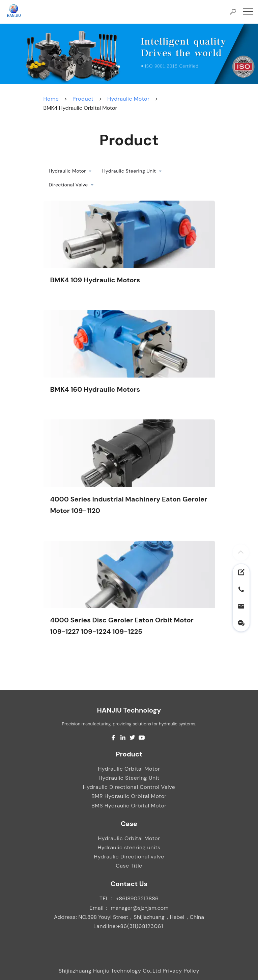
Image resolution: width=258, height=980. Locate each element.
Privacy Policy (181, 971)
